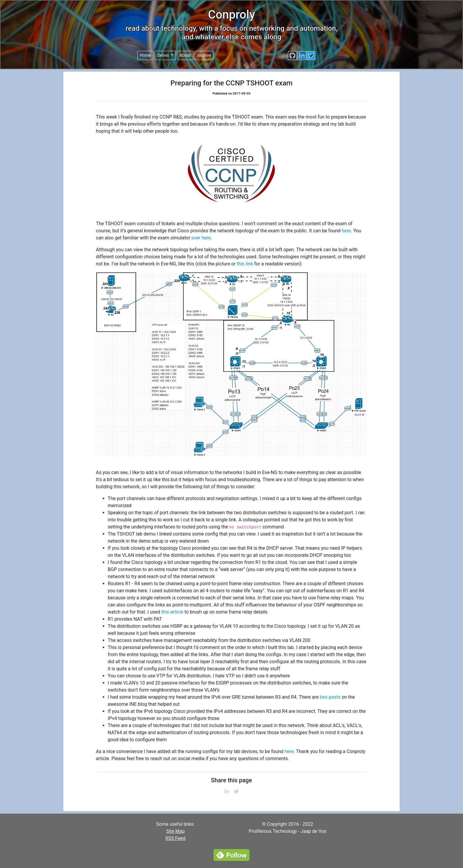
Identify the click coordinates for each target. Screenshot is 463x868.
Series (164, 55)
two (324, 697)
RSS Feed (175, 838)
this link (245, 264)
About (185, 55)
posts (335, 697)
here (346, 231)
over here (201, 238)
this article (172, 612)
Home (146, 55)
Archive (204, 55)
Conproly (231, 15)
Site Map (176, 831)
